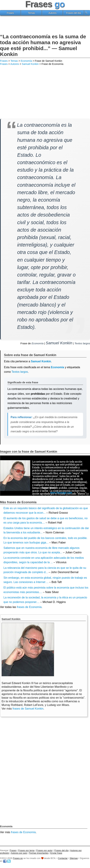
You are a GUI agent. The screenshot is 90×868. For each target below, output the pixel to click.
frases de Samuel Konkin (28, 709)
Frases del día (73, 13)
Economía (26, 61)
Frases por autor (44, 850)
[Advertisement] (45, 25)
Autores (52, 13)
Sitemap (74, 858)
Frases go (18, 858)
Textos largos (82, 343)
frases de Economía (29, 607)
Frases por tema (26, 850)
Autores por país (19, 853)
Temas (31, 13)
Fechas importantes (39, 853)
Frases (10, 13)
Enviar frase (56, 853)
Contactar (63, 858)
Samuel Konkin (30, 64)
